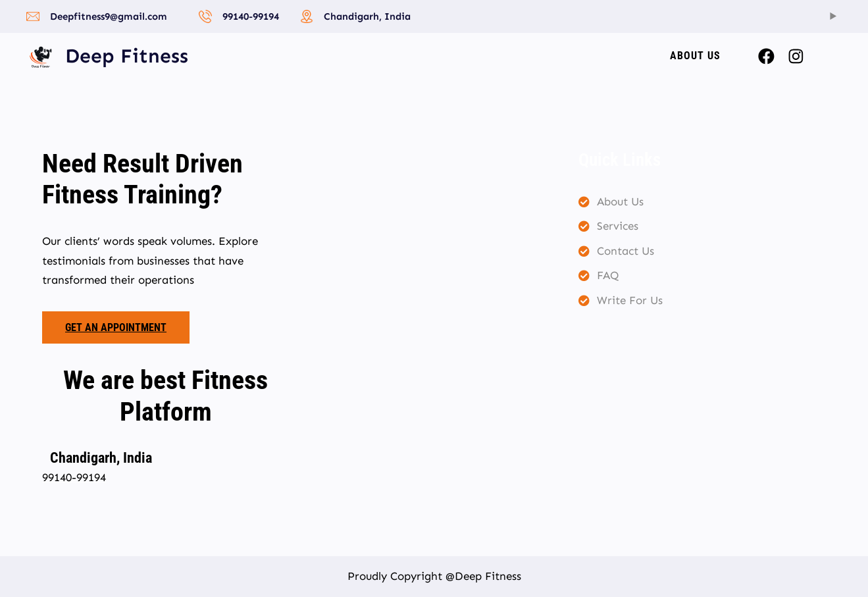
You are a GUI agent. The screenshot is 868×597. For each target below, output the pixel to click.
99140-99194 (251, 16)
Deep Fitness (127, 56)
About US (695, 56)
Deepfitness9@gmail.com (109, 16)
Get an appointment (116, 327)
